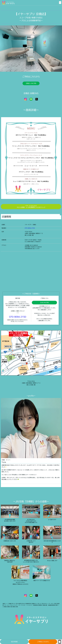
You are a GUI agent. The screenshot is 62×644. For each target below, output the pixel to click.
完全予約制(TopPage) (14, 643)
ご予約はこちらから (43, 642)
